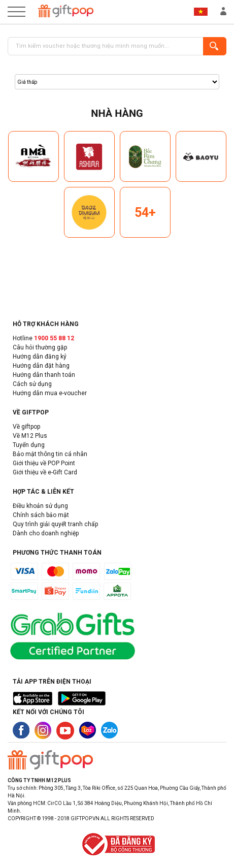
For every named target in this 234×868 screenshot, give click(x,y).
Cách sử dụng (32, 384)
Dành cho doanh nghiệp (46, 533)
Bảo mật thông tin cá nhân (50, 454)
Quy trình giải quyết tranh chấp (55, 524)
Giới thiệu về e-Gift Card (45, 472)
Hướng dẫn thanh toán (44, 375)
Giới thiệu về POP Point (44, 463)
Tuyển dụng (29, 445)
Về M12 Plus (30, 436)
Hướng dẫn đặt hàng (41, 366)
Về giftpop (26, 427)
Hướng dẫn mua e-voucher (50, 393)
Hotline (43, 338)
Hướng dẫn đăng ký (40, 357)
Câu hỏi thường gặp (40, 347)
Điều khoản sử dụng (40, 506)
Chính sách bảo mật (41, 515)
